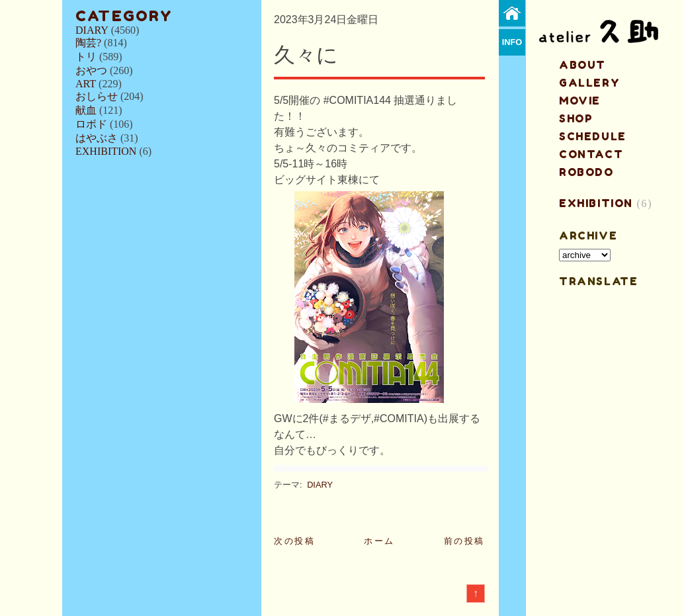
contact (591, 154)
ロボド (91, 124)
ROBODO (586, 172)
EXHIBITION (106, 151)
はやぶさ (97, 138)
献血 (86, 110)
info (512, 42)
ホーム (379, 541)
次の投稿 (294, 541)
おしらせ (97, 96)
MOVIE (580, 101)
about (582, 65)
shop (576, 118)
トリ (86, 57)
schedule (593, 136)
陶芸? (88, 43)
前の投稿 (464, 541)
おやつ (91, 70)
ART (86, 84)
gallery (589, 83)
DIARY (92, 30)
